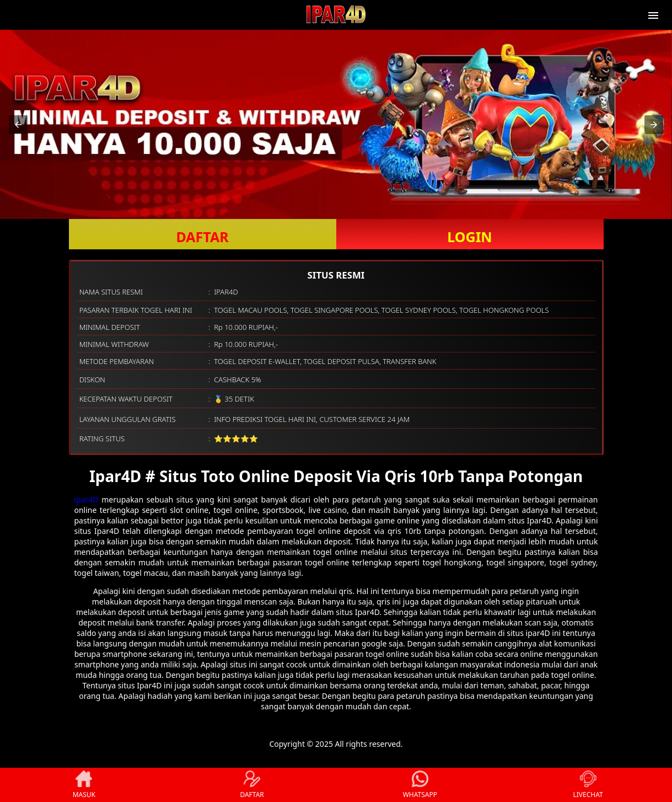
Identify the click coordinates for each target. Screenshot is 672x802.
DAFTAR (202, 237)
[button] (18, 125)
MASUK (84, 785)
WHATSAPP (420, 785)
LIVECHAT (588, 785)
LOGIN (469, 237)
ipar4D (87, 499)
